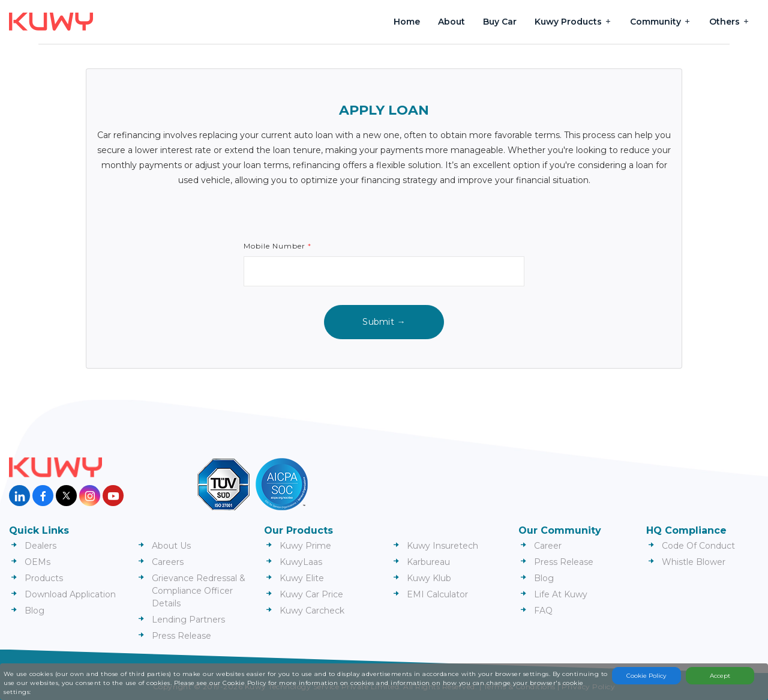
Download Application (70, 594)
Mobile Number (277, 246)
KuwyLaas (301, 562)
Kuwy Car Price (311, 594)
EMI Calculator (437, 594)
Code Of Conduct (698, 546)
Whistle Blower (694, 562)
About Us (171, 546)
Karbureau (428, 562)
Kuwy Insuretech (442, 546)
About (451, 22)
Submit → (384, 322)
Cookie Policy (646, 676)
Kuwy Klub (429, 578)
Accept (720, 676)
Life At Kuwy (561, 594)
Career (548, 546)
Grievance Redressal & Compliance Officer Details (199, 591)
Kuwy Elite (302, 578)
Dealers (40, 546)
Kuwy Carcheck (312, 611)
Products (44, 578)
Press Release (181, 636)
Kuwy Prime (305, 546)
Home (407, 22)
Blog (34, 611)
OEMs (37, 562)
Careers (168, 562)
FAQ (543, 611)
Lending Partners (188, 620)
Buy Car (500, 22)
